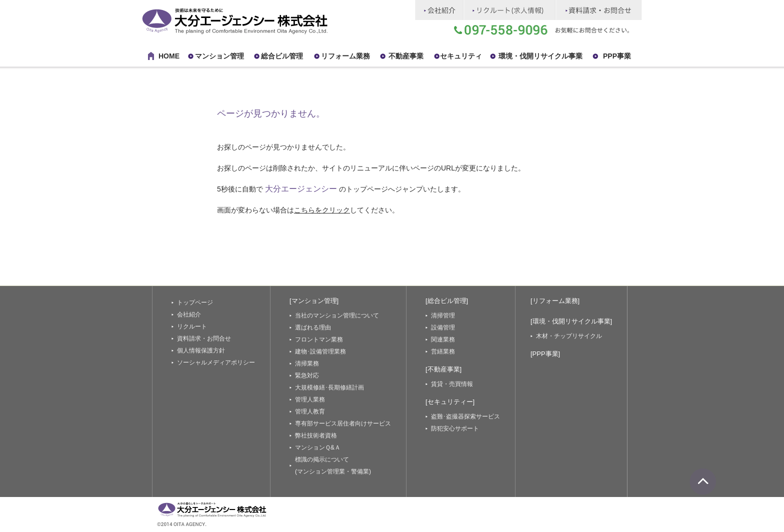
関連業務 (443, 339)
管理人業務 (310, 399)
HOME (169, 56)
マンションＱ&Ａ (318, 447)
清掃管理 (443, 315)
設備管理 (443, 327)
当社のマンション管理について (337, 315)
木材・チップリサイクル (569, 336)
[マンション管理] (314, 301)
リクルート (192, 326)
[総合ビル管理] (447, 301)
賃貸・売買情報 (452, 384)
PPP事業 (617, 56)
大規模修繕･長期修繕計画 (329, 387)
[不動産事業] (443, 369)
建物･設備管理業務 (320, 351)
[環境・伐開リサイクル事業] (571, 321)
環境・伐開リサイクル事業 (540, 56)
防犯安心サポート (455, 428)
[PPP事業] (545, 354)
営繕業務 (443, 351)
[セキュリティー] (450, 402)
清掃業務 (307, 363)
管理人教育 (310, 411)
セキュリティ (461, 56)
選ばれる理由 (313, 327)
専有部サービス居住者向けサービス (343, 423)
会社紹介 (189, 314)
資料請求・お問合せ (204, 338)
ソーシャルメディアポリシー (216, 362)
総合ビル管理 (282, 56)
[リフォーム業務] (555, 301)
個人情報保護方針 (201, 350)
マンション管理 (219, 56)
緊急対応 (307, 375)
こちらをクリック (322, 210)
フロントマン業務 (319, 339)
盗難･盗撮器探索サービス (465, 416)
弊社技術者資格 (316, 435)
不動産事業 (406, 56)
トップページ (195, 302)
